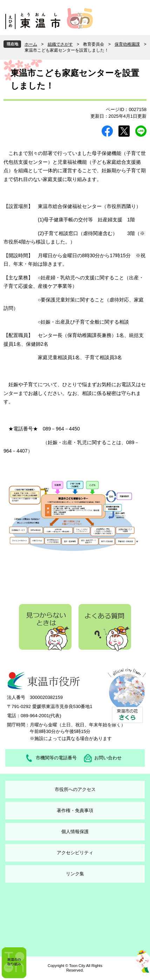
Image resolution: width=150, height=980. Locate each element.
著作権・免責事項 (75, 810)
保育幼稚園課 (127, 44)
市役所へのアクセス (75, 789)
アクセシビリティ (75, 853)
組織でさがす (60, 44)
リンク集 (75, 874)
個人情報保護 (75, 832)
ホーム (31, 44)
